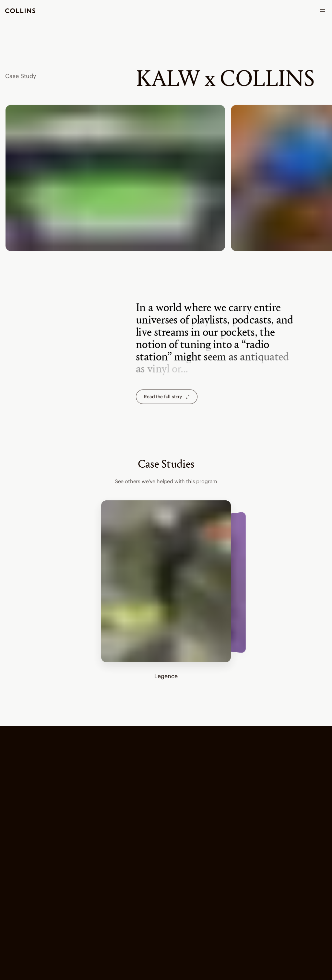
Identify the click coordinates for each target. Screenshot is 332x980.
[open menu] (322, 11)
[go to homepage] (20, 11)
